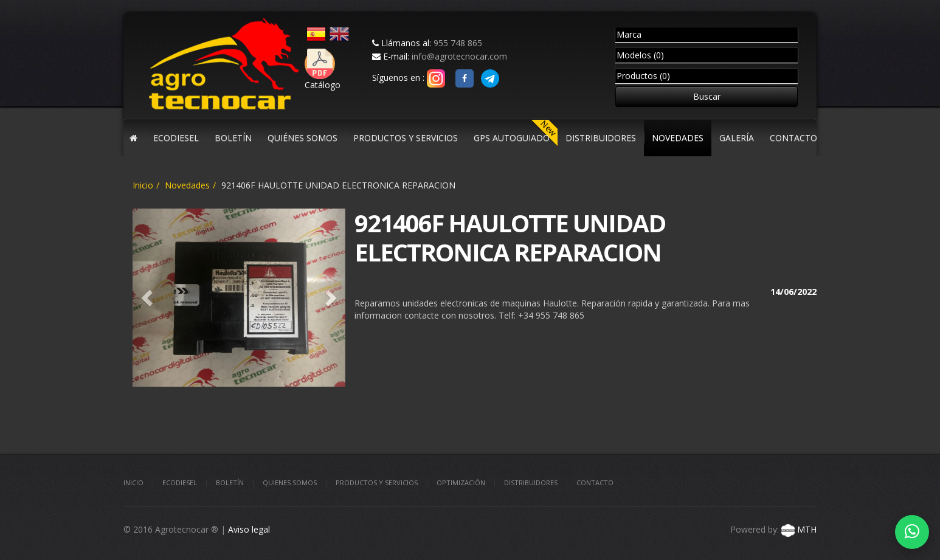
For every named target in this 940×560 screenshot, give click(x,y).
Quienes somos (290, 482)
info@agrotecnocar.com (459, 56)
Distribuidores (531, 482)
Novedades (187, 185)
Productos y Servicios (377, 482)
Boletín (230, 482)
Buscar (707, 96)
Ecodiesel (180, 482)
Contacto (595, 482)
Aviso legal (249, 529)
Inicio (143, 185)
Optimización (461, 482)
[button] (149, 298)
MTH (798, 529)
